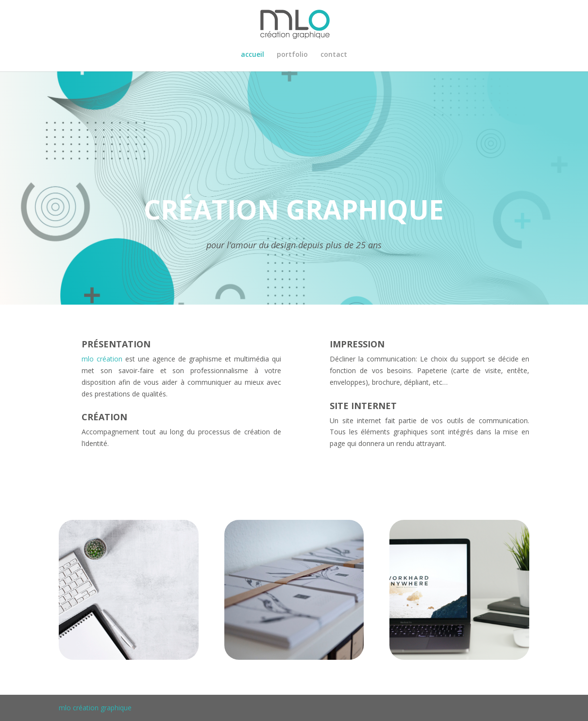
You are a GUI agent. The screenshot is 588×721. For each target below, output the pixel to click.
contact (334, 55)
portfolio (292, 55)
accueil (252, 55)
